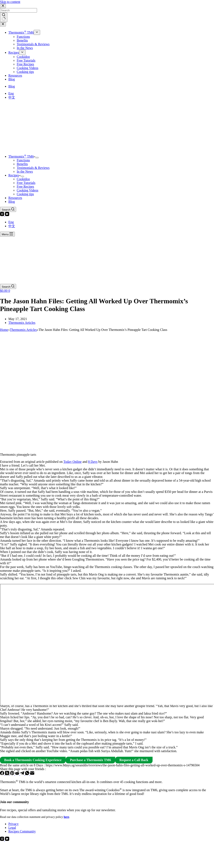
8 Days (93, 462)
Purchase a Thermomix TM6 (90, 760)
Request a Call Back (134, 760)
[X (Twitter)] (8, 774)
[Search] (8, 209)
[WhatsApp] (28, 774)
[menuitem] (37, 32)
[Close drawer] (3, 24)
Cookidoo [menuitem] (23, 57)
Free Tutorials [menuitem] (26, 60)
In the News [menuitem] (25, 48)
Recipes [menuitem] (14, 53)
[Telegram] (23, 774)
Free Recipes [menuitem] (25, 64)
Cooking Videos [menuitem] (27, 68)
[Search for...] (18, 10)
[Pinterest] (13, 774)
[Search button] (4, 17)
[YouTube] (7, 215)
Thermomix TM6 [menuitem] (21, 32)
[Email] (32, 774)
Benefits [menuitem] (22, 40)
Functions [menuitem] (23, 37)
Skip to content (10, 2)
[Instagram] (3, 215)
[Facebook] (3, 774)
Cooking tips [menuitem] (25, 72)
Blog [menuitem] (12, 79)
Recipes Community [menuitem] (22, 831)
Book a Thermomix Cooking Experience (33, 760)
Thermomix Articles (22, 323)
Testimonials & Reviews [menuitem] (33, 44)
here (66, 817)
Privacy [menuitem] (13, 824)
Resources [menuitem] (15, 75)
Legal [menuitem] (12, 828)
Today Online (72, 462)
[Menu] (7, 234)
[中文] (12, 97)
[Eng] (11, 93)
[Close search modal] (3, 6)
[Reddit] (18, 774)
